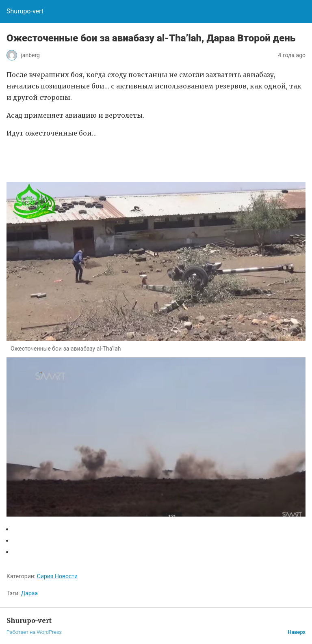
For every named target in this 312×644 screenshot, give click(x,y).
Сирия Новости (57, 576)
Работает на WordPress (34, 632)
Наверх (297, 632)
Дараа (29, 593)
